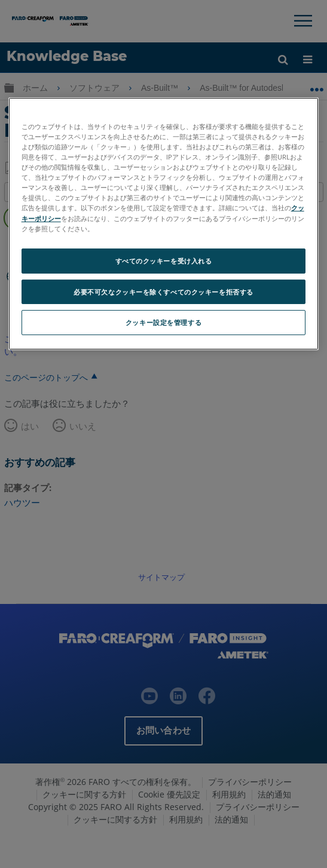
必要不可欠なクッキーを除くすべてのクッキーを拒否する (163, 291)
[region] (164, 224)
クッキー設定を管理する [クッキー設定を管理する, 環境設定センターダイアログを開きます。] (163, 322)
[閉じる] (302, 112)
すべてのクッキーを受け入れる (164, 261)
